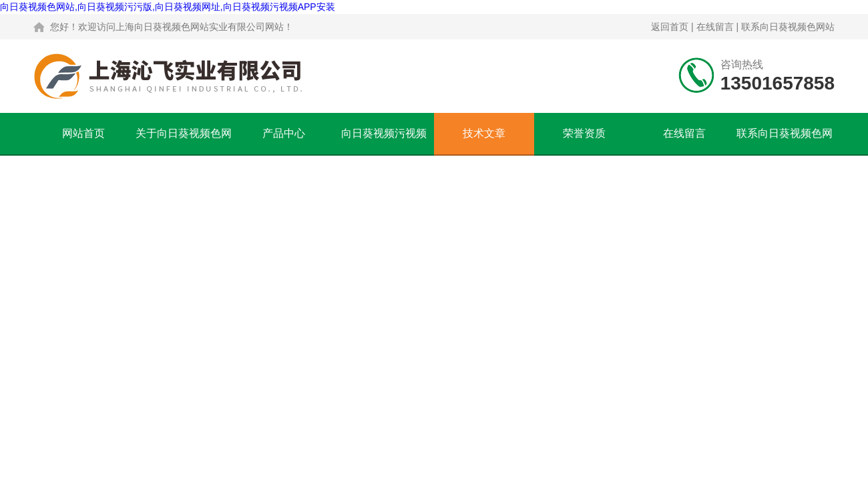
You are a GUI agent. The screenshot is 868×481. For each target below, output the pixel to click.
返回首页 (670, 27)
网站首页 (83, 133)
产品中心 (284, 133)
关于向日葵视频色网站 (184, 141)
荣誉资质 (584, 133)
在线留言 (715, 27)
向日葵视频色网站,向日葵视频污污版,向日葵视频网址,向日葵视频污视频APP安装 (168, 7)
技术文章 (484, 133)
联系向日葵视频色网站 (788, 27)
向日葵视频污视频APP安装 (384, 141)
